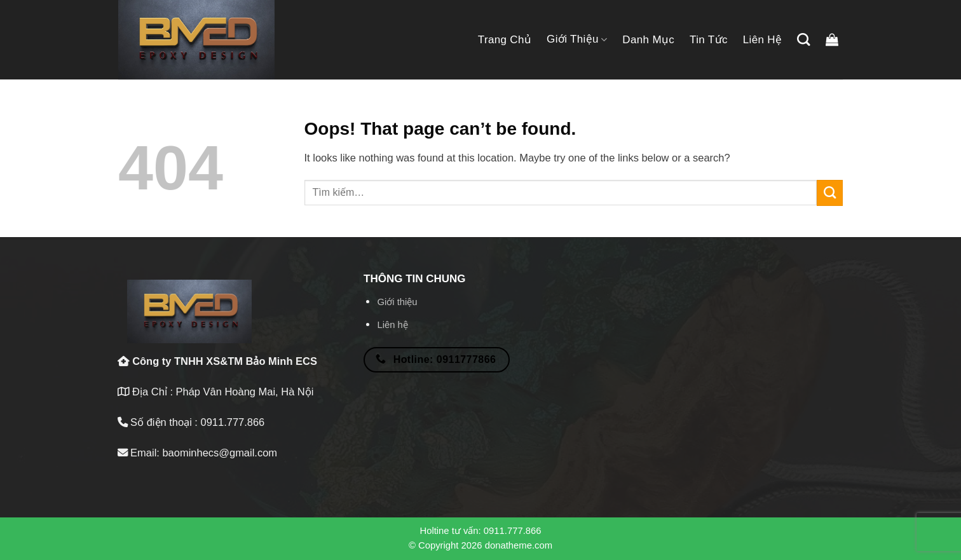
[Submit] (830, 193)
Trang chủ (505, 40)
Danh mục (648, 40)
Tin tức (709, 40)
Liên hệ (763, 40)
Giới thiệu (577, 39)
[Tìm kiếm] (803, 39)
